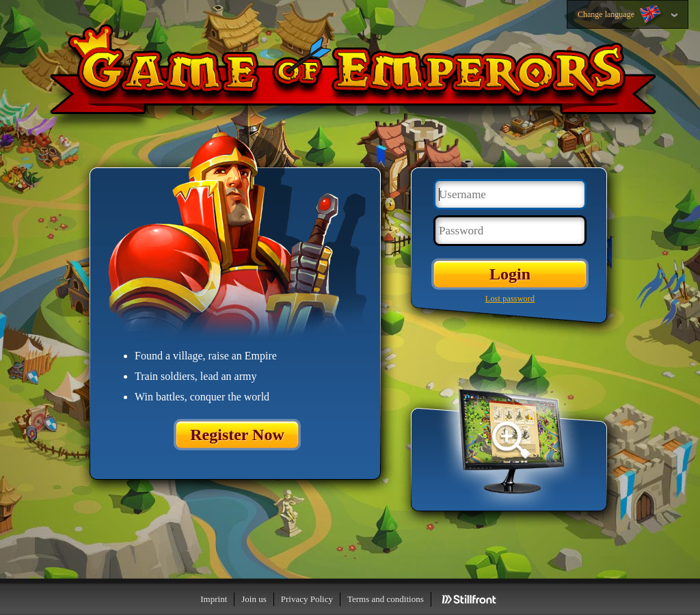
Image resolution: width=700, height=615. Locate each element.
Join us (254, 599)
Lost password (510, 299)
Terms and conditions (386, 599)
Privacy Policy (307, 599)
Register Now (237, 435)
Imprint (214, 599)
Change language (621, 15)
